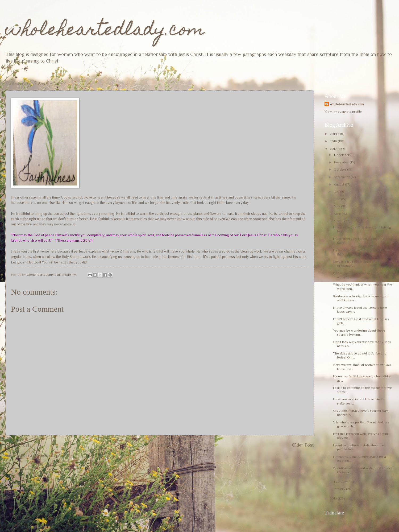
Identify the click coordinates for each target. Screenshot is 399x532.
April (338, 214)
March (339, 221)
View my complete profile (343, 111)
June (337, 199)
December (342, 155)
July (337, 191)
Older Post (303, 445)
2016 (334, 498)
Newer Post (17, 445)
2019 (334, 134)
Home (161, 445)
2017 (334, 149)
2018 (334, 141)
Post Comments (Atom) (42, 455)
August (339, 184)
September (342, 177)
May (337, 206)
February (341, 482)
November (342, 162)
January (340, 489)
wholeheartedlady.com (105, 31)
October (340, 169)
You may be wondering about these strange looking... (359, 332)
